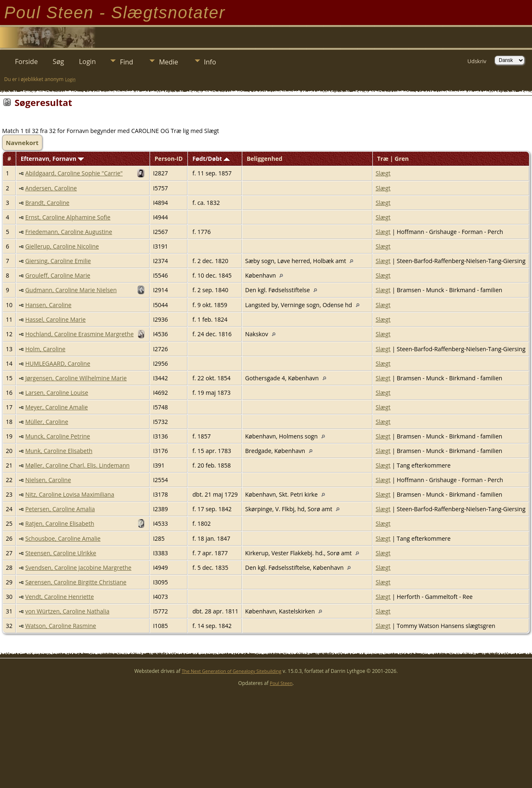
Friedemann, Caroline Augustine (69, 232)
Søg (58, 62)
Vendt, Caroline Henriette (60, 597)
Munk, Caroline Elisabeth (59, 451)
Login (87, 62)
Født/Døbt (211, 159)
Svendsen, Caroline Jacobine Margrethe (79, 568)
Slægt (383, 173)
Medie (168, 62)
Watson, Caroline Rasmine (61, 626)
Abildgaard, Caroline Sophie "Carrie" (74, 173)
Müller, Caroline (47, 422)
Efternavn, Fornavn (53, 159)
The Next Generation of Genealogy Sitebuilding (232, 671)
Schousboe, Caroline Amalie (63, 538)
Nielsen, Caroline (48, 480)
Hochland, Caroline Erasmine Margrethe (80, 334)
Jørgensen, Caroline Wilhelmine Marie (76, 378)
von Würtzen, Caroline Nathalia (68, 611)
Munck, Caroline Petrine (58, 436)
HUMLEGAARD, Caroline (58, 363)
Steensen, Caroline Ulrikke (61, 553)
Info (210, 62)
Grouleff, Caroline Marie (58, 275)
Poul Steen (281, 683)
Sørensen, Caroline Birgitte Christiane (76, 582)
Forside (26, 62)
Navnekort (22, 143)
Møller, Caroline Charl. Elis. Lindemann (78, 465)
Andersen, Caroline (51, 188)
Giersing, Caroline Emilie (58, 261)
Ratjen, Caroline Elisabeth (60, 523)
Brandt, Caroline (47, 203)
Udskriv (477, 61)
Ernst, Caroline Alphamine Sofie (68, 217)
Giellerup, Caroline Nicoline (62, 246)
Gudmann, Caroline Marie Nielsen (71, 290)
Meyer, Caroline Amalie (57, 407)
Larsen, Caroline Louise (57, 393)
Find (126, 62)
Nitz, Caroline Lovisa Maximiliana (70, 494)
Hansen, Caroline (48, 305)
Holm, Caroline (46, 349)
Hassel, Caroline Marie (55, 319)
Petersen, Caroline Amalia (60, 509)
